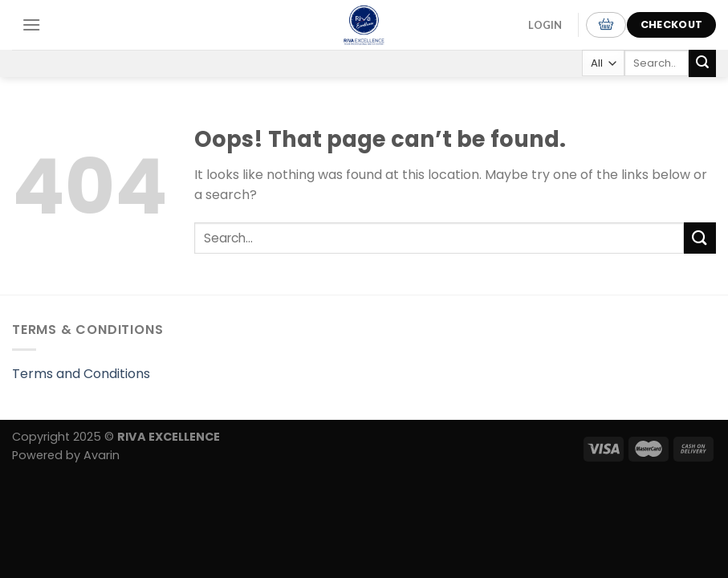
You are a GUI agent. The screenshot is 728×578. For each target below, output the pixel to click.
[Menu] (31, 24)
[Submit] (702, 63)
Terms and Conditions (81, 374)
